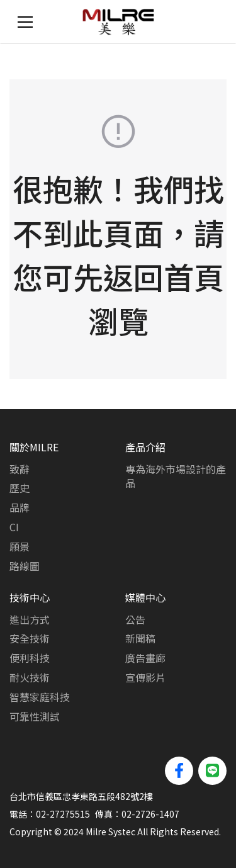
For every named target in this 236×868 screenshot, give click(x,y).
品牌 (20, 507)
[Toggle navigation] (25, 22)
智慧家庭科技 (40, 697)
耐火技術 (30, 677)
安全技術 (30, 638)
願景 (20, 546)
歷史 (20, 488)
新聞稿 (140, 638)
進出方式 (30, 619)
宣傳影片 (145, 677)
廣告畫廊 (145, 658)
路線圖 (25, 566)
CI (14, 527)
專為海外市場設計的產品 (176, 476)
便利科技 (30, 658)
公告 (135, 619)
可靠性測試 (35, 716)
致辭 (20, 469)
